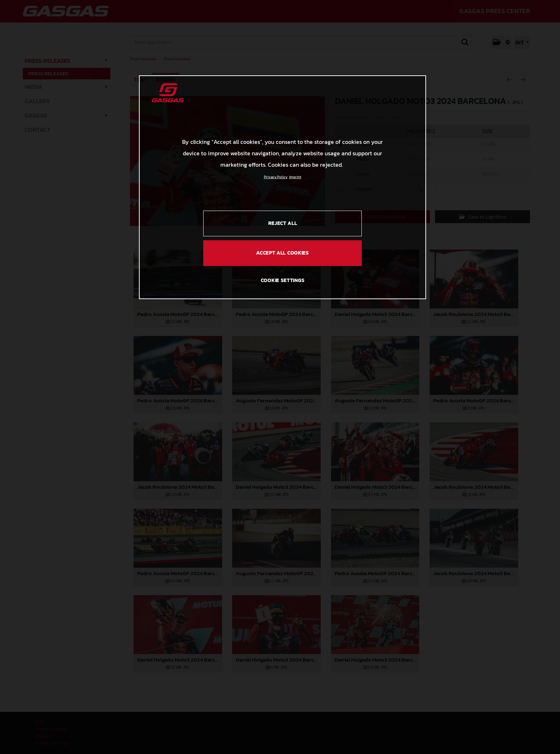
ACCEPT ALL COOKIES (282, 253)
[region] (282, 187)
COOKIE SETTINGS (283, 280)
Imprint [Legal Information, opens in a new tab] (295, 177)
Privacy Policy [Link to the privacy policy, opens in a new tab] (276, 177)
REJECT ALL (283, 223)
